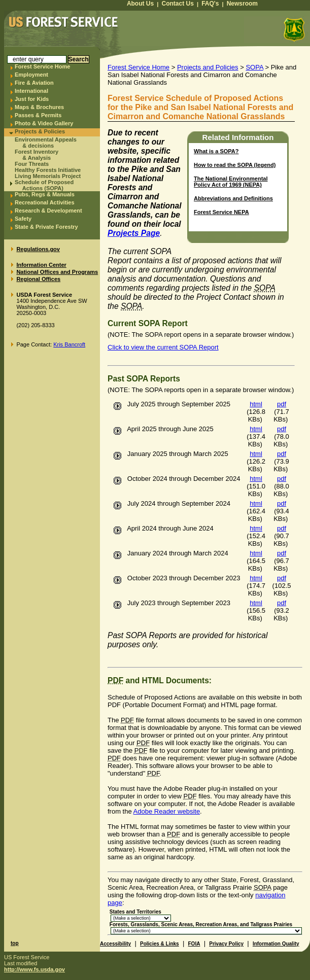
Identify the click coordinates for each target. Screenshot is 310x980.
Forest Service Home (42, 66)
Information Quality (276, 944)
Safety (23, 219)
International (31, 91)
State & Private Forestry (46, 227)
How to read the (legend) (235, 165)
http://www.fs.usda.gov (35, 969)
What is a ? (216, 151)
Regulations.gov (38, 249)
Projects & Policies (40, 131)
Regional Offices (38, 279)
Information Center (41, 265)
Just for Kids (32, 99)
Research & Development (48, 211)
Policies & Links (160, 944)
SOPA (254, 67)
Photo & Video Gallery (44, 123)
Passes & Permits (38, 115)
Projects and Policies (208, 67)
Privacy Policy (226, 944)
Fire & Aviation (34, 83)
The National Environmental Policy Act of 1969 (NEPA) (231, 182)
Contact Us (178, 4)
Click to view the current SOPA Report (163, 347)
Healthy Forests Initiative (48, 170)
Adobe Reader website (167, 811)
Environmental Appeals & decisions (46, 143)
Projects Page (134, 233)
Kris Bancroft (69, 344)
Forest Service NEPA (221, 212)
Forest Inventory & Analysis (37, 155)
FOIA (194, 944)
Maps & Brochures (39, 107)
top (15, 943)
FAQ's (210, 4)
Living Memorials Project (48, 176)
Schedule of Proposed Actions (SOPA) (44, 185)
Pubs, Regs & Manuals (45, 194)
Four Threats (32, 164)
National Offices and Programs (57, 272)
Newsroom (242, 4)
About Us (140, 4)
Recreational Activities (45, 202)
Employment (31, 75)
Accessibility (115, 944)
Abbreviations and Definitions (233, 198)
